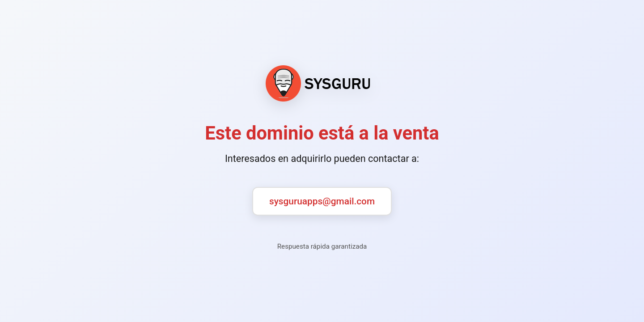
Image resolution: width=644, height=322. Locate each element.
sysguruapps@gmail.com (322, 201)
